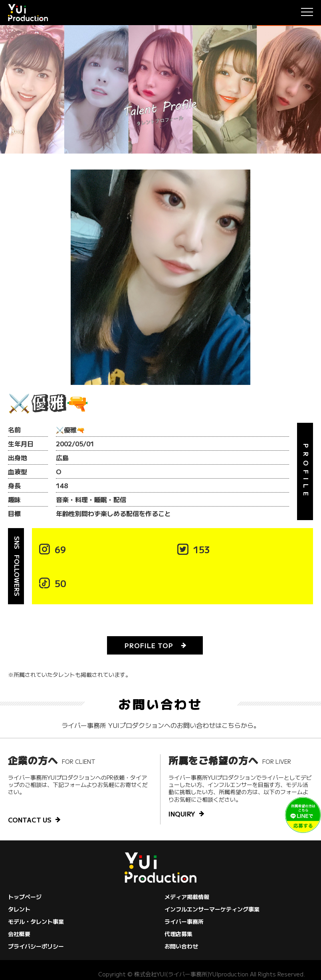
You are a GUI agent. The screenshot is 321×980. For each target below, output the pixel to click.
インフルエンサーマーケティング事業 (212, 909)
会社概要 (19, 934)
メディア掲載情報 (187, 897)
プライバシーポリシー (36, 946)
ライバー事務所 (184, 921)
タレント (19, 909)
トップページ (25, 897)
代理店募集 (178, 934)
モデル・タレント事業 (36, 921)
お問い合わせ (181, 946)
